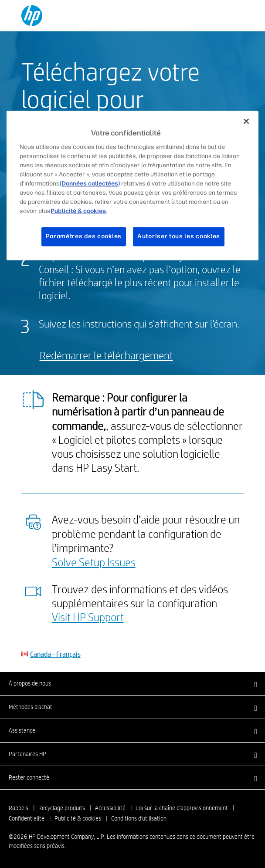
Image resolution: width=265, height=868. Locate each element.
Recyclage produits (62, 808)
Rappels (19, 808)
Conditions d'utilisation (139, 818)
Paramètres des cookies (84, 237)
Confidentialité (27, 818)
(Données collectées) (90, 184)
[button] (132, 683)
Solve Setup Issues (94, 562)
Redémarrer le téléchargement (106, 355)
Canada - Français (55, 654)
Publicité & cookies (78, 818)
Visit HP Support (88, 617)
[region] (132, 185)
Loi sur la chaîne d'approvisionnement (182, 808)
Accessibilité (110, 808)
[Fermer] (246, 121)
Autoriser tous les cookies (179, 237)
